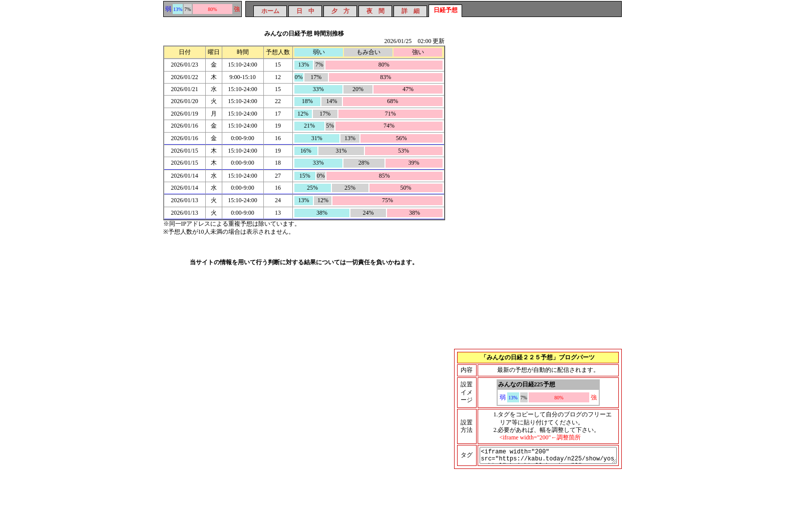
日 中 (305, 11)
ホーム (270, 11)
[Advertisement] (538, 108)
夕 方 (340, 11)
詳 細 (411, 11)
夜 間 (375, 11)
